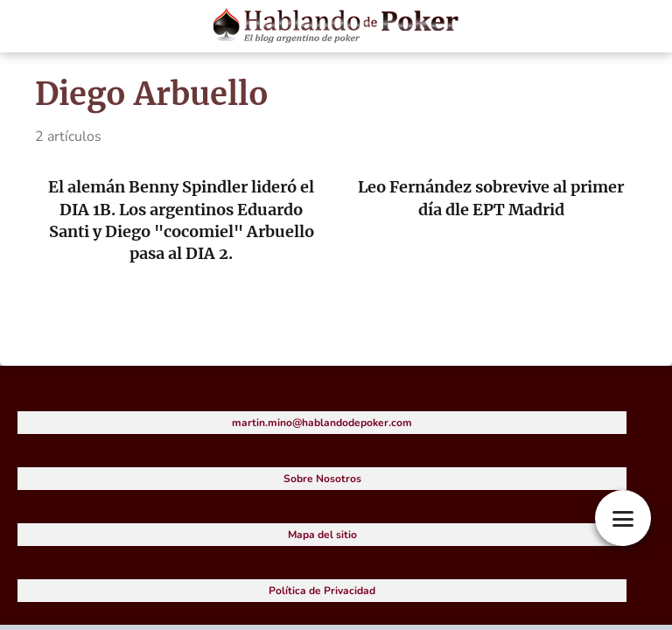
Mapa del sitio (322, 535)
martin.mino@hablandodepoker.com (322, 423)
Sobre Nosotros (322, 479)
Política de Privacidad (322, 591)
